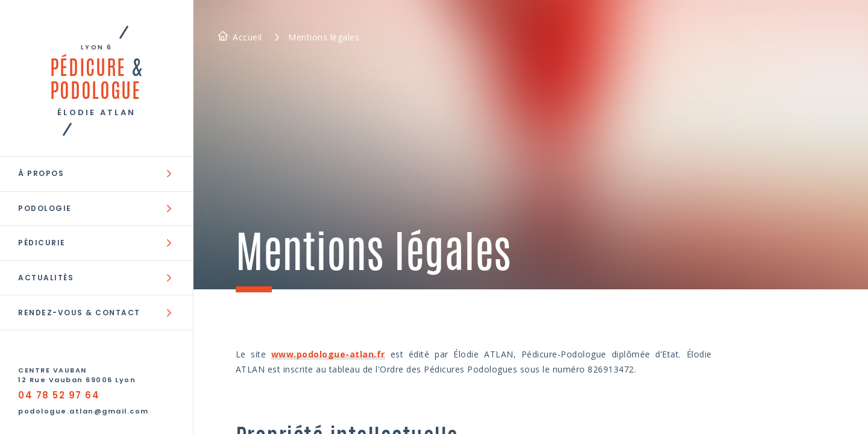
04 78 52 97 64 (59, 395)
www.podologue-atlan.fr (328, 354)
